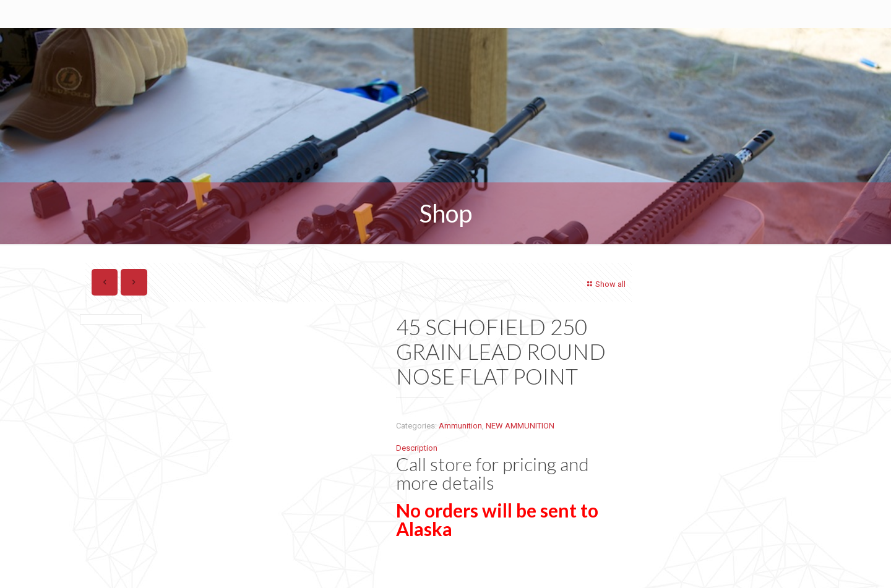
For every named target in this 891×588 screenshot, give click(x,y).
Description (417, 448)
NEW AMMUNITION (520, 426)
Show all (605, 284)
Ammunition (460, 426)
